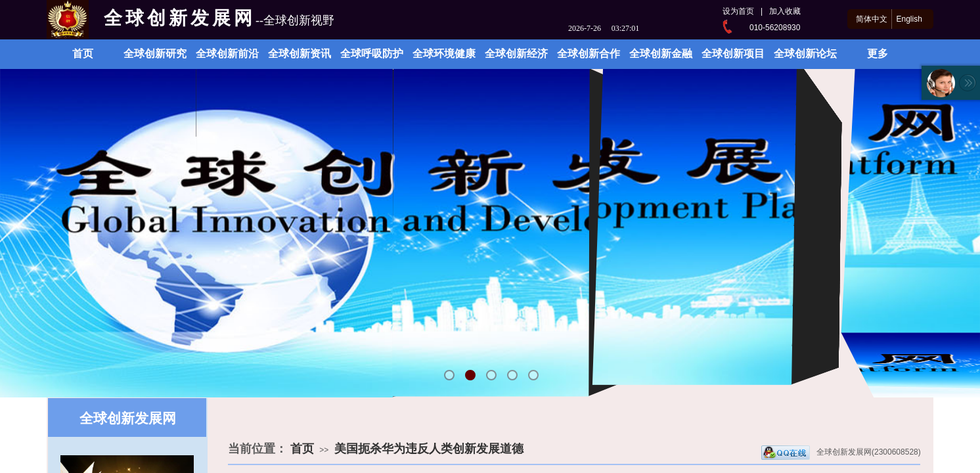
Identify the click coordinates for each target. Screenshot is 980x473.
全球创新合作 (589, 54)
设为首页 (738, 11)
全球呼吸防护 (372, 54)
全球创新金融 (661, 54)
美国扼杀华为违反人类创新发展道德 (429, 449)
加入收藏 (785, 11)
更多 (878, 54)
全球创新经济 (516, 54)
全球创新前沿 (227, 54)
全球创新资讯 (300, 54)
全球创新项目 (733, 54)
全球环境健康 (444, 54)
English (909, 19)
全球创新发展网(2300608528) (841, 453)
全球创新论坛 (805, 54)
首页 (83, 54)
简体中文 (872, 19)
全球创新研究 (155, 54)
